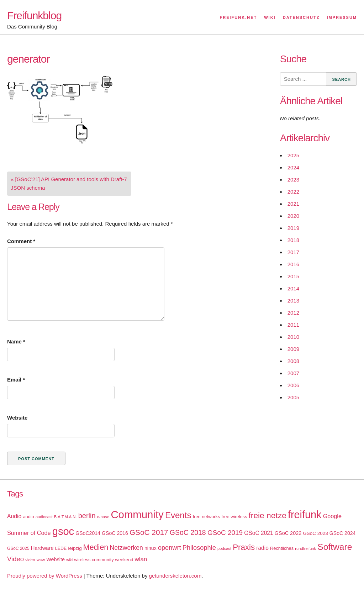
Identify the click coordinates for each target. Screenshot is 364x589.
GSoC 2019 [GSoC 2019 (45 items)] (225, 533)
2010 (293, 337)
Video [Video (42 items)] (15, 559)
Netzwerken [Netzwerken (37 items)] (126, 548)
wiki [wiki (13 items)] (69, 560)
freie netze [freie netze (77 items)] (267, 515)
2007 (293, 373)
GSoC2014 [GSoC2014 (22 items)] (88, 533)
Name (16, 341)
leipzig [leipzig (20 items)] (75, 548)
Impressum (342, 17)
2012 (293, 313)
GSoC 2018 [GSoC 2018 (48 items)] (188, 532)
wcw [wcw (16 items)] (41, 560)
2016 (293, 264)
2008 (293, 361)
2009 (293, 349)
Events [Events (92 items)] (178, 515)
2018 (293, 240)
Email (16, 380)
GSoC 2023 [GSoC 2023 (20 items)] (315, 533)
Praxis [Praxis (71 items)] (244, 547)
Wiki (270, 17)
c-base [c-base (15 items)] (103, 517)
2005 (293, 397)
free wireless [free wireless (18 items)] (234, 517)
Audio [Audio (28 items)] (14, 516)
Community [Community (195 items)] (137, 514)
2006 (293, 385)
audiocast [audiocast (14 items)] (44, 517)
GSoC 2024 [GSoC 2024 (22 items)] (343, 533)
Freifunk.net (239, 17)
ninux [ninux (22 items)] (151, 548)
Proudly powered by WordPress (45, 576)
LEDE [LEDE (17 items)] (61, 548)
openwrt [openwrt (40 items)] (170, 548)
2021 (293, 204)
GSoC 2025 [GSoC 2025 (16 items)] (18, 548)
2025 (293, 155)
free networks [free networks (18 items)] (207, 517)
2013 (293, 301)
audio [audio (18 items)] (28, 517)
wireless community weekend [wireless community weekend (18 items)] (104, 560)
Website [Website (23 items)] (56, 559)
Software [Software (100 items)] (335, 547)
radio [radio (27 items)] (262, 548)
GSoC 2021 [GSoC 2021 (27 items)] (259, 533)
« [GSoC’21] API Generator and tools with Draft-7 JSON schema (69, 183)
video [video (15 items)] (30, 560)
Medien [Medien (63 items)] (96, 547)
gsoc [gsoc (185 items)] (63, 531)
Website (17, 418)
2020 (293, 216)
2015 (293, 276)
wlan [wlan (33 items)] (141, 559)
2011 (293, 325)
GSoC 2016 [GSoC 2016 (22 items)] (115, 533)
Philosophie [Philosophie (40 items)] (199, 548)
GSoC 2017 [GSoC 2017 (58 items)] (149, 532)
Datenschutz (301, 17)
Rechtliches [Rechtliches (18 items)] (282, 548)
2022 (293, 192)
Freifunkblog (34, 15)
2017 (293, 252)
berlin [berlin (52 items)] (87, 516)
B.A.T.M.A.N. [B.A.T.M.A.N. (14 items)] (65, 517)
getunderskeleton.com (175, 576)
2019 (293, 228)
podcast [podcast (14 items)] (224, 548)
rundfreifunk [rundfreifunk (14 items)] (305, 548)
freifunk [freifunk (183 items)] (305, 515)
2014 (293, 288)
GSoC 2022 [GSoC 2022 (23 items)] (288, 533)
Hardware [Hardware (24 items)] (42, 548)
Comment (21, 241)
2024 (293, 167)
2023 (293, 180)
